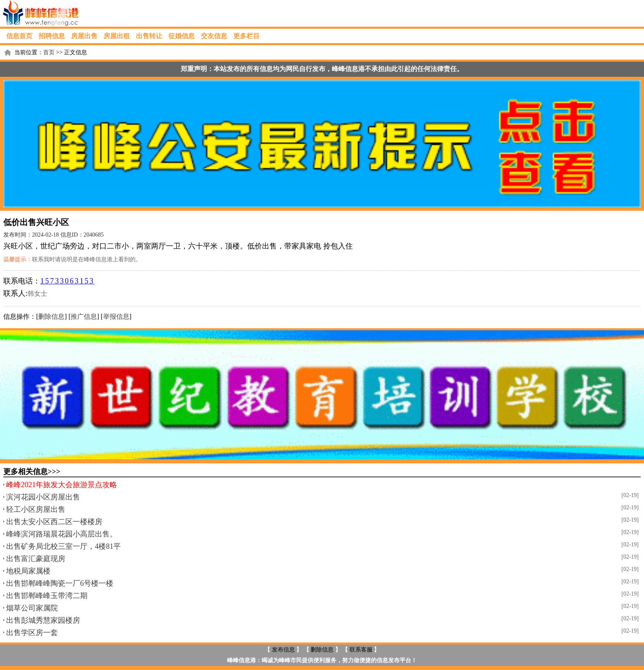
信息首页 (19, 36)
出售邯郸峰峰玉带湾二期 (47, 596)
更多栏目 (246, 36)
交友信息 (214, 36)
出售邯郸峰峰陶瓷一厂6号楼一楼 (60, 583)
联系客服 (361, 650)
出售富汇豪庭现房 (36, 559)
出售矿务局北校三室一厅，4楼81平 (63, 546)
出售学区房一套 (32, 633)
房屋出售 (84, 36)
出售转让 (149, 36)
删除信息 (51, 317)
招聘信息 (52, 36)
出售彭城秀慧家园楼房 (43, 620)
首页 (49, 52)
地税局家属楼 (28, 571)
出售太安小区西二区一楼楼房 (54, 522)
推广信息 (84, 317)
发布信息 (283, 650)
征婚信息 (182, 36)
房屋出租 (117, 36)
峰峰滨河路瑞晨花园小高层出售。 (62, 534)
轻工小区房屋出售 (36, 509)
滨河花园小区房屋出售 (43, 497)
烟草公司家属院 (32, 608)
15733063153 (67, 281)
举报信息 (116, 317)
